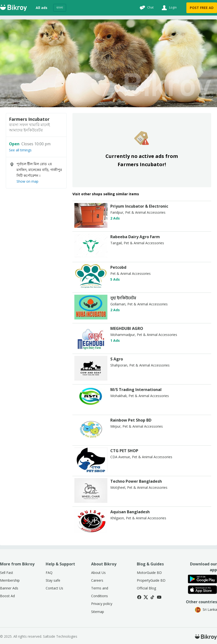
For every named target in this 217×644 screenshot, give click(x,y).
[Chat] (146, 8)
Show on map (27, 181)
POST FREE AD (202, 8)
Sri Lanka (206, 609)
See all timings (20, 150)
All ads (42, 8)
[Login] (169, 8)
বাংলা (60, 8)
